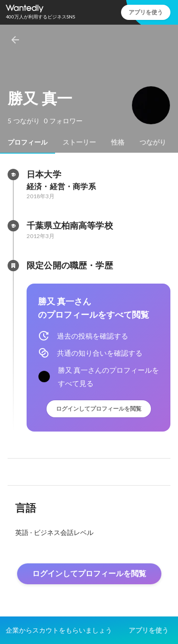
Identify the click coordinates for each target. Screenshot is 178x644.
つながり (153, 142)
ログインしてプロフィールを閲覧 (99, 409)
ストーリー (79, 142)
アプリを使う (146, 12)
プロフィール (28, 142)
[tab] (28, 142)
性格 (118, 142)
